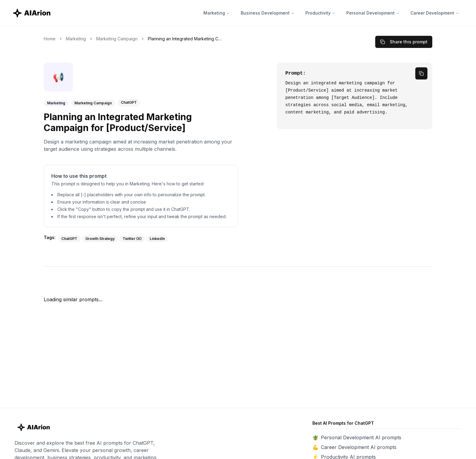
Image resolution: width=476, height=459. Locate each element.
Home (50, 39)
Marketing (217, 13)
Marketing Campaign (117, 39)
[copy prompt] (421, 73)
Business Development (268, 13)
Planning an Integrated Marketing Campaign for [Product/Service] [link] (186, 39)
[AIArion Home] (32, 13)
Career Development (435, 13)
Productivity (320, 13)
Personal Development (373, 13)
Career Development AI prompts (359, 447)
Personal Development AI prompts (361, 437)
